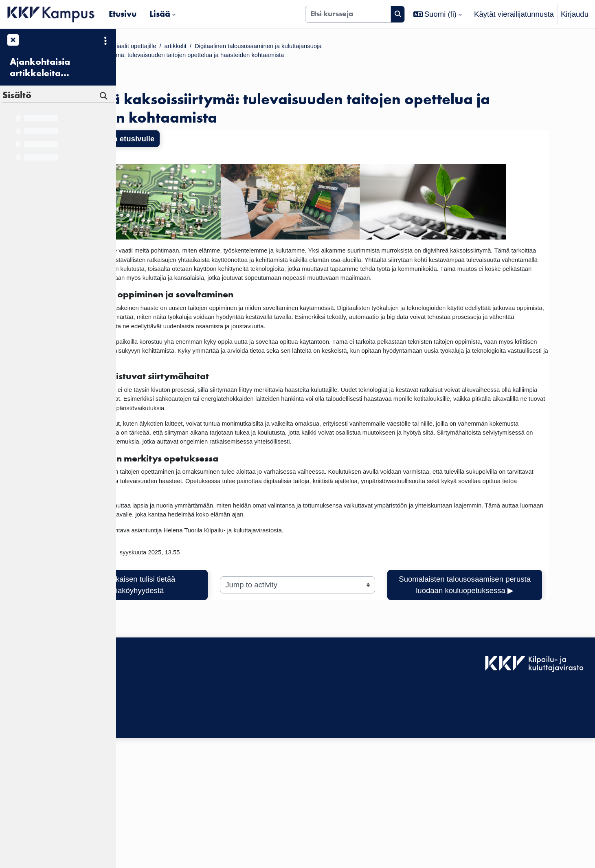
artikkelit (282, 47)
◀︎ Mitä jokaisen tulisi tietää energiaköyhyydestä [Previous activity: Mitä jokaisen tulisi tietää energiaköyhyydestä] (203, 693)
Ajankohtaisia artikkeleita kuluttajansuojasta (51, 68)
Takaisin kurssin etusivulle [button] (182, 143)
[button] (438, 14)
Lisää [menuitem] (160, 14)
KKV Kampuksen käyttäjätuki (171, 827)
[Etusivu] (51, 14)
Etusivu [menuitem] (123, 14)
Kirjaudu (575, 14)
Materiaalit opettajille (225, 47)
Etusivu (138, 47)
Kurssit (171, 47)
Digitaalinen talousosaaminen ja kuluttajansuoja (384, 47)
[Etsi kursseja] (348, 14)
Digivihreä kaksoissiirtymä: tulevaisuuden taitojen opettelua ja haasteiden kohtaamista (278, 58)
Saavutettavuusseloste (160, 816)
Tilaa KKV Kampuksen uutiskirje (176, 856)
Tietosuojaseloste (151, 838)
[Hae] (398, 14)
